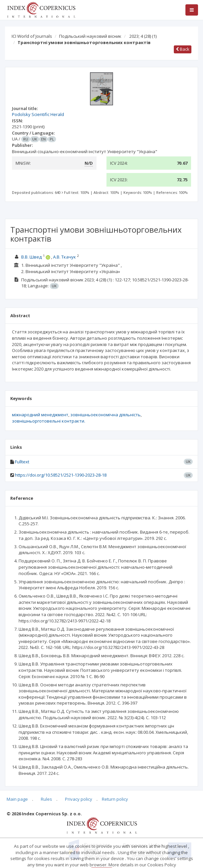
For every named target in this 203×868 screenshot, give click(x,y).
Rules (46, 799)
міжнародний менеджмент (40, 415)
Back (183, 49)
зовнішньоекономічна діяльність (105, 415)
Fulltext (22, 462)
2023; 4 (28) (143, 36)
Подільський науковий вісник (90, 36)
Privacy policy (79, 799)
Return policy (115, 799)
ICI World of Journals (32, 36)
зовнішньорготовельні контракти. (49, 421)
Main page (17, 799)
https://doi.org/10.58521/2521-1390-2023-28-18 (61, 475)
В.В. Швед (32, 257)
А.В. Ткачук (65, 257)
